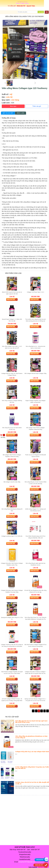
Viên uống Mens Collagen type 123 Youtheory (25, 88)
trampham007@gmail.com (27, 862)
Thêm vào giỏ (37, 106)
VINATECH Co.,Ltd (43, 867)
